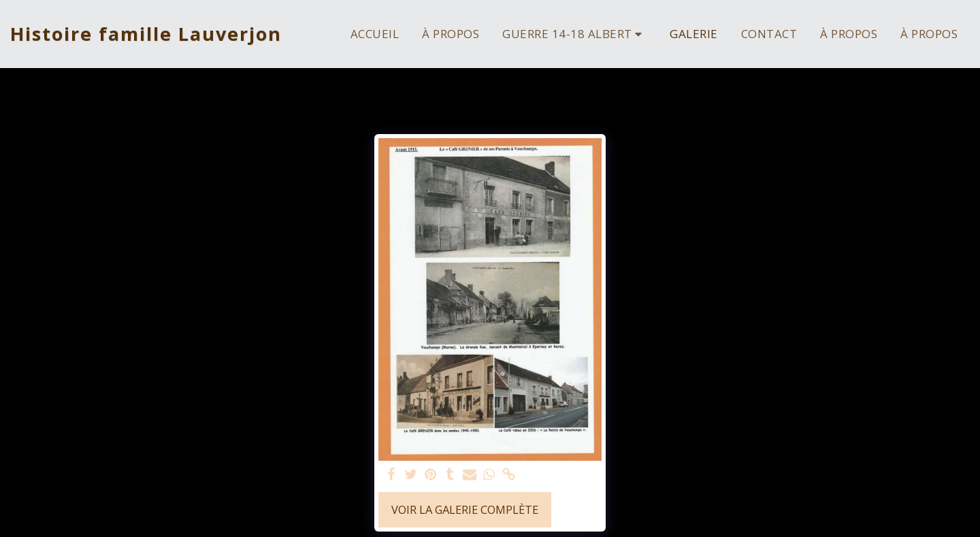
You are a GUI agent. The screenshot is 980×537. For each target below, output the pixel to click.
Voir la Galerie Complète (465, 509)
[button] (574, 34)
